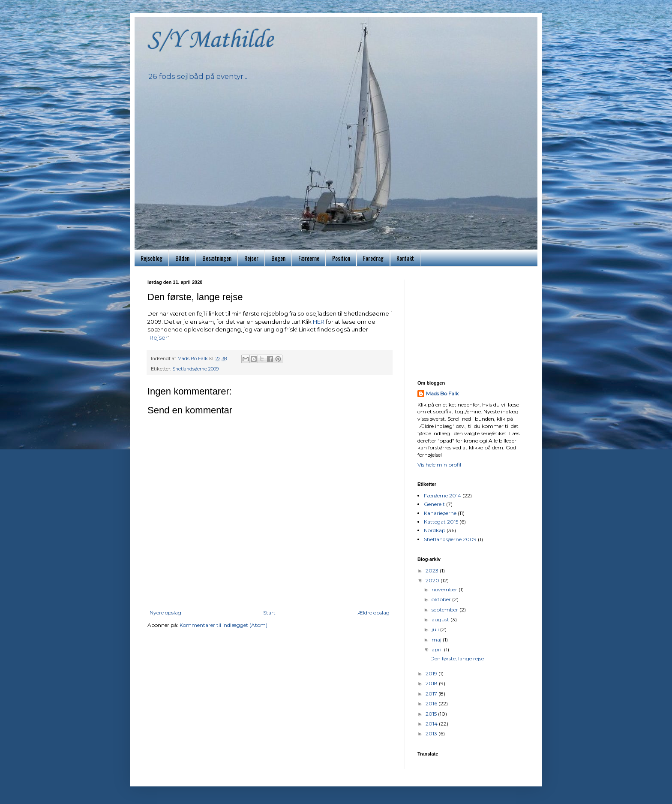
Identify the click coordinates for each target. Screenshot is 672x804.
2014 (432, 724)
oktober (442, 599)
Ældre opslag (373, 613)
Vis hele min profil (439, 465)
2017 (432, 694)
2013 (432, 733)
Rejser (251, 258)
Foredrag (373, 258)
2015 (432, 714)
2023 (433, 571)
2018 (432, 683)
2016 (432, 703)
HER (319, 322)
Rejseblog (151, 258)
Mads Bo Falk (442, 393)
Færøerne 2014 (442, 495)
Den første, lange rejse (457, 658)
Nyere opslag (165, 613)
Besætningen (217, 258)
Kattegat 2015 (441, 522)
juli (436, 629)
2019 (432, 673)
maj (437, 640)
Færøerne (309, 258)
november (445, 589)
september (445, 610)
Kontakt (405, 258)
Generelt (434, 504)
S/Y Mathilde (210, 41)
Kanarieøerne (440, 513)
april (438, 649)
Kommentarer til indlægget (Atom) (223, 625)
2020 (433, 580)
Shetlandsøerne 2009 (195, 369)
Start (269, 613)
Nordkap (435, 530)
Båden (182, 258)
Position (341, 258)
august (441, 619)
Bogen (278, 258)
